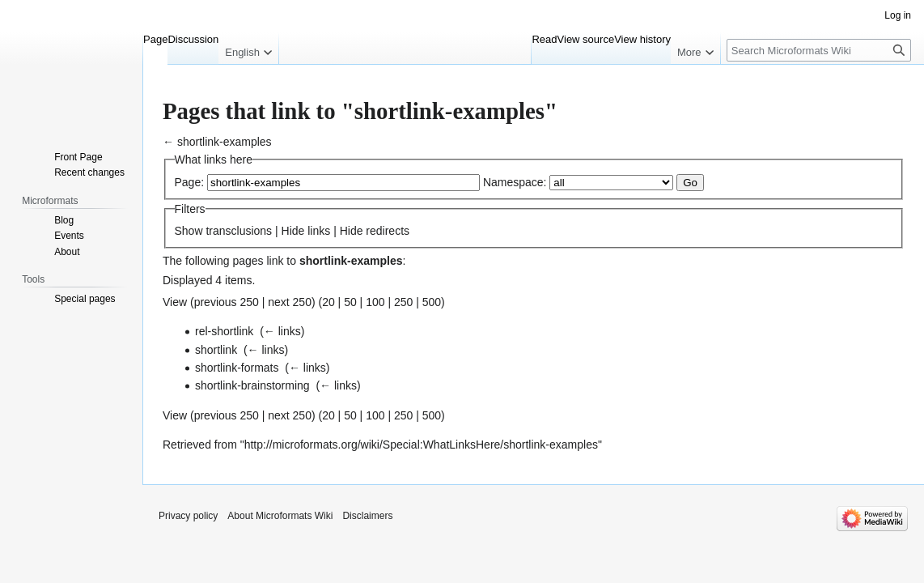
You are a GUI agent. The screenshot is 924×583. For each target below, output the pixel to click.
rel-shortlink (224, 331)
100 (375, 302)
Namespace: (515, 182)
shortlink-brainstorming (252, 385)
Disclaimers (367, 516)
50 (350, 302)
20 (328, 302)
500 (432, 302)
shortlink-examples (225, 142)
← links (282, 331)
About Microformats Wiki (280, 516)
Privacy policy (188, 516)
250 (403, 302)
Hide (293, 231)
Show (189, 231)
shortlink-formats (237, 368)
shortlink (216, 350)
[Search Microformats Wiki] (819, 50)
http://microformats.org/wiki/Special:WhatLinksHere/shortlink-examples (421, 445)
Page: (190, 182)
